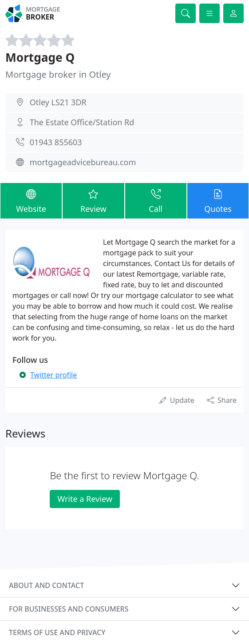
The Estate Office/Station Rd (82, 122)
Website (31, 200)
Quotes (218, 200)
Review (93, 200)
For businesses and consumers (69, 609)
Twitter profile (53, 375)
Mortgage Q (40, 57)
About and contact (46, 585)
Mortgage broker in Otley (58, 74)
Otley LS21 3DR (58, 102)
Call (156, 200)
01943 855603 (56, 142)
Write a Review (85, 499)
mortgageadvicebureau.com (83, 162)
